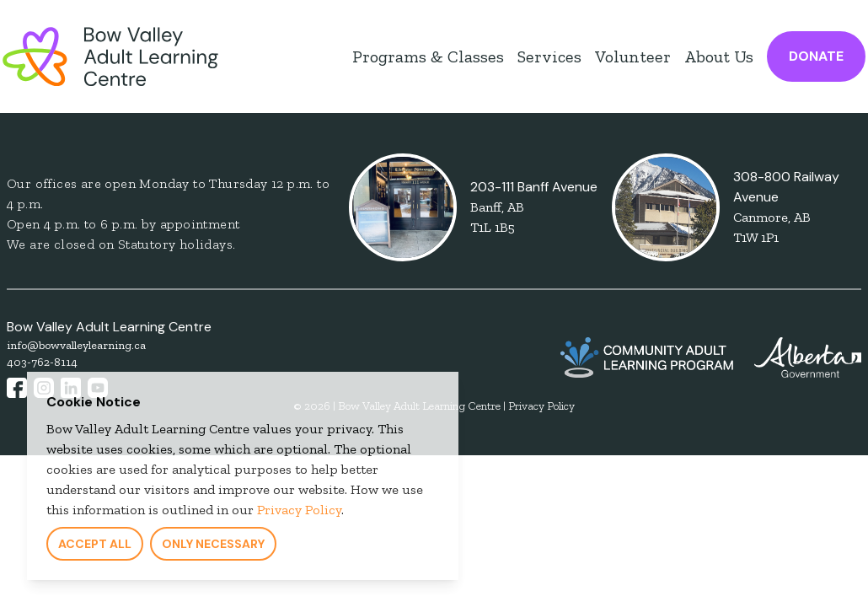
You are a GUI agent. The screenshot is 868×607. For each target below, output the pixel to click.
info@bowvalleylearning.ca (76, 345)
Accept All (91, 548)
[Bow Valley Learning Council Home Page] (110, 56)
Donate (816, 56)
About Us (719, 56)
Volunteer (633, 56)
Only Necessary (210, 548)
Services (549, 56)
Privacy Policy (296, 514)
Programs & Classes (428, 56)
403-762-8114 (42, 362)
